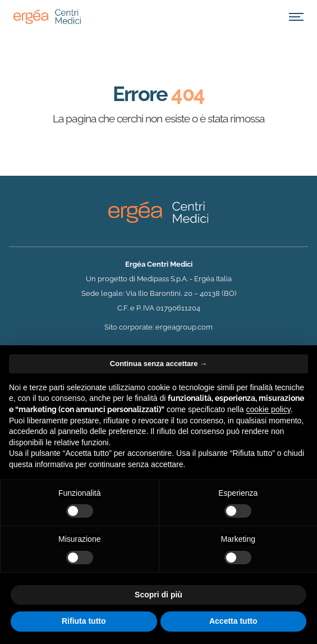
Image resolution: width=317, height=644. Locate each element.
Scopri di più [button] (158, 595)
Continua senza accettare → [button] (158, 364)
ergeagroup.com (184, 327)
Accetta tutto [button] (233, 621)
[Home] (47, 17)
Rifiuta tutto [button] (84, 621)
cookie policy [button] (268, 409)
